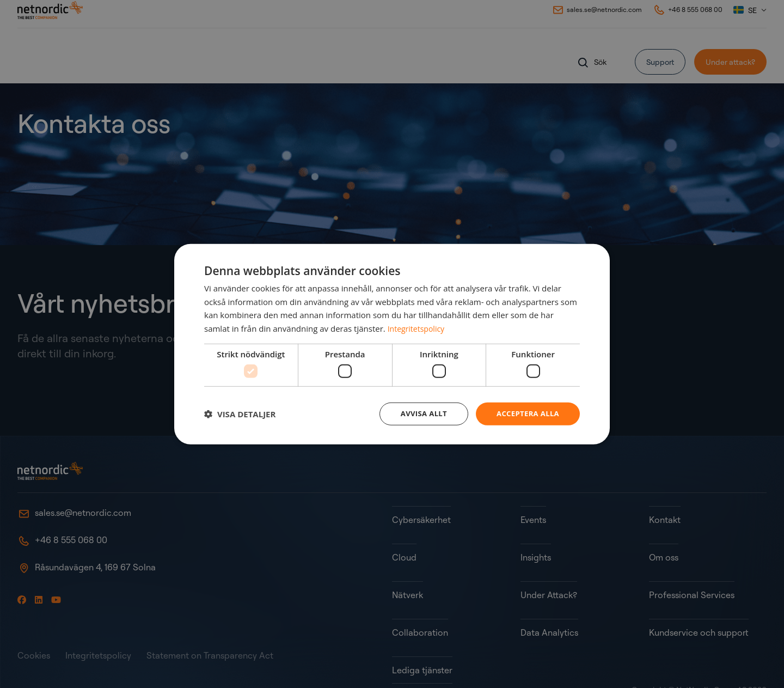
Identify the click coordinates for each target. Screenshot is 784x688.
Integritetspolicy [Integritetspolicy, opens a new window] (418, 327)
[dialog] (392, 344)
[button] (240, 414)
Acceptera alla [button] (526, 414)
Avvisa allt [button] (417, 414)
